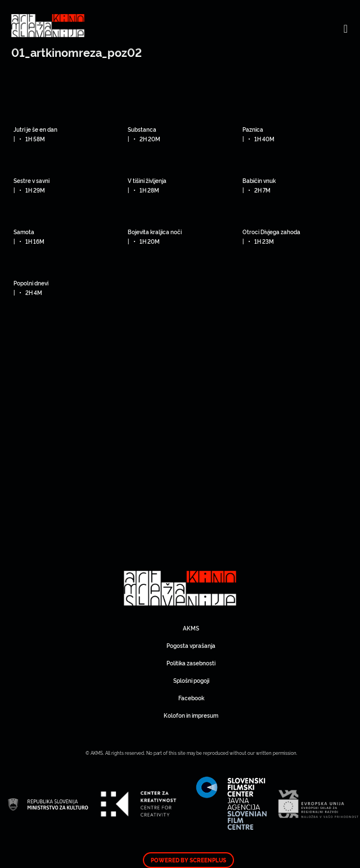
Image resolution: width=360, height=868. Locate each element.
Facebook (191, 698)
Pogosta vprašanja (191, 645)
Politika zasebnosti (191, 663)
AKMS (191, 628)
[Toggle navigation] (346, 28)
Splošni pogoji (191, 680)
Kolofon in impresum (191, 715)
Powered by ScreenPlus (188, 860)
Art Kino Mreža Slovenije (180, 588)
